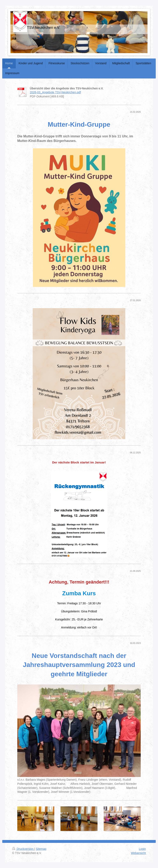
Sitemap (41, 849)
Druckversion (23, 849)
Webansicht (138, 853)
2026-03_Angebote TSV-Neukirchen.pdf (55, 92)
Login (142, 849)
